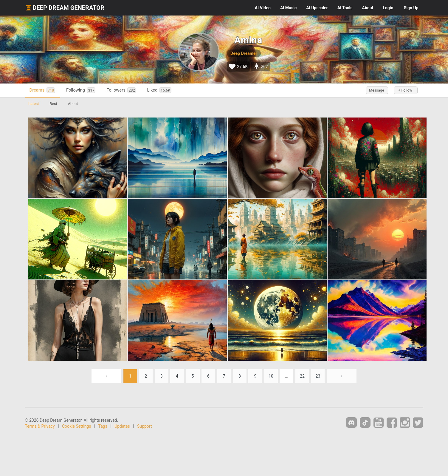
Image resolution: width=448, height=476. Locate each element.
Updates (122, 426)
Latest (34, 104)
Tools (345, 8)
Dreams (42, 90)
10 (271, 376)
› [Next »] (342, 376)
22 (302, 376)
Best (54, 104)
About (368, 8)
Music (288, 8)
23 (318, 376)
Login (388, 8)
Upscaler (317, 8)
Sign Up (411, 8)
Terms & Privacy (40, 426)
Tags (103, 426)
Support (144, 426)
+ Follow (405, 90)
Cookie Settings (77, 426)
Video (263, 8)
